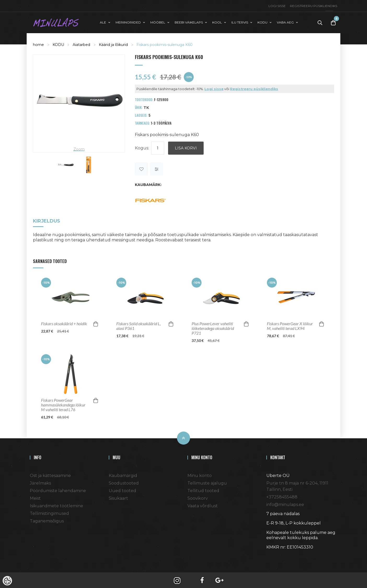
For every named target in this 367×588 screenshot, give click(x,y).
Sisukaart (118, 497)
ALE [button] (103, 22)
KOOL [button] (217, 22)
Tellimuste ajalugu (207, 482)
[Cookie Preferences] (7, 581)
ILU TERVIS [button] (240, 22)
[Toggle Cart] (333, 22)
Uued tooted (122, 490)
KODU (58, 43)
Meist (35, 497)
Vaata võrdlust (203, 505)
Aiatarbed (81, 43)
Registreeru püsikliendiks (314, 6)
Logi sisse (277, 6)
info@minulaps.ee (285, 503)
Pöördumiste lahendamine (58, 490)
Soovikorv (198, 497)
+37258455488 (282, 496)
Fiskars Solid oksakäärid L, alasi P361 (139, 325)
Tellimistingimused (49, 512)
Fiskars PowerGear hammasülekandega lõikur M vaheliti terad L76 (63, 404)
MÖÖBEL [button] (158, 22)
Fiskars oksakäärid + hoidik (64, 323)
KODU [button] (262, 22)
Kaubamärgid (123, 475)
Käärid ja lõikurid (113, 43)
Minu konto (200, 475)
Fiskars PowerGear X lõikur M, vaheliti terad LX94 (290, 325)
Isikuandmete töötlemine (56, 505)
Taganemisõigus (47, 520)
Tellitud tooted (203, 490)
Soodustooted (124, 482)
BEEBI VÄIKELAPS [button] (189, 22)
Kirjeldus (47, 220)
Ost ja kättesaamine (50, 475)
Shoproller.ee (276, 556)
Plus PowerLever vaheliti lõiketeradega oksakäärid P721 (213, 327)
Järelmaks (40, 482)
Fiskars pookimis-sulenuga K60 (165, 43)
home (38, 43)
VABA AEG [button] (285, 22)
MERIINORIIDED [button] (128, 22)
